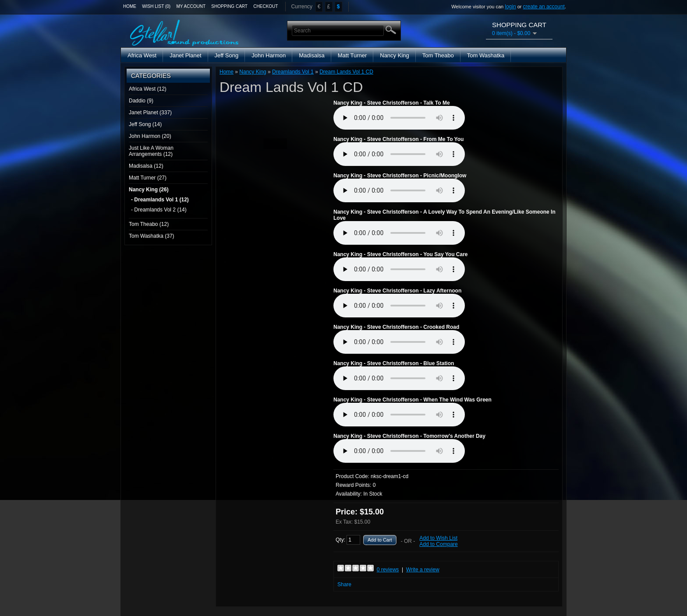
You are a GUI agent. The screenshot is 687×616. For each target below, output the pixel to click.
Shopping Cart (229, 6)
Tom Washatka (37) (152, 236)
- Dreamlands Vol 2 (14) (159, 210)
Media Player (399, 118)
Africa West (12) (148, 89)
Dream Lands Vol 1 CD (346, 72)
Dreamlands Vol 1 (293, 72)
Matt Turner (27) (148, 178)
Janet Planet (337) (150, 113)
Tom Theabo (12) (149, 224)
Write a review (423, 570)
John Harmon (269, 55)
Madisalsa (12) (146, 166)
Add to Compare (438, 544)
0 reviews (388, 570)
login (510, 7)
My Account (191, 6)
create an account (544, 7)
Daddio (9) (141, 101)
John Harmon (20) (150, 136)
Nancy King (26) (149, 190)
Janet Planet (185, 55)
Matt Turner (352, 55)
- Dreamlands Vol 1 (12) (160, 200)
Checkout (266, 6)
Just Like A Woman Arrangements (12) (151, 151)
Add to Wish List (438, 538)
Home (130, 6)
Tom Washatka (486, 55)
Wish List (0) (156, 6)
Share (344, 584)
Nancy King (394, 55)
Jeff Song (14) (145, 124)
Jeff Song (227, 55)
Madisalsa (312, 55)
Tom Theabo (438, 55)
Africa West (142, 55)
